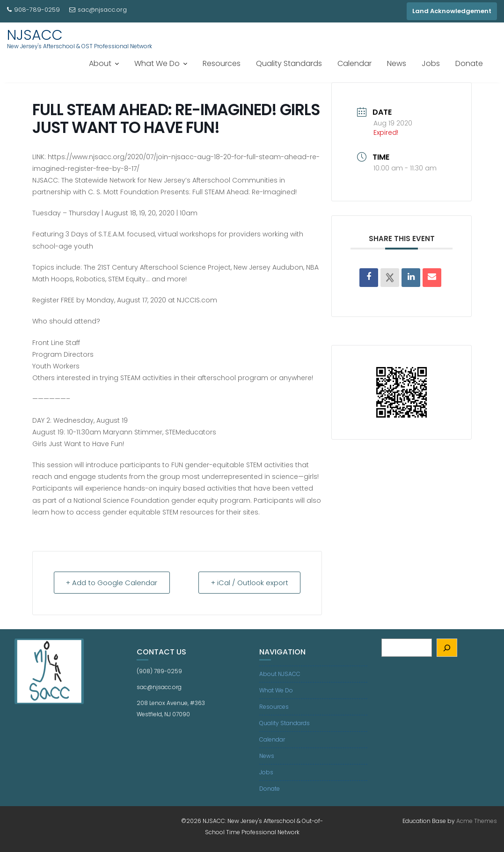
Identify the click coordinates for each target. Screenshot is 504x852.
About (100, 63)
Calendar (354, 63)
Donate (469, 63)
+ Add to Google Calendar (113, 583)
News (397, 63)
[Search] (447, 648)
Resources (222, 63)
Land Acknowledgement (452, 11)
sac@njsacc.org (98, 10)
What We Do (157, 63)
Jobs (431, 63)
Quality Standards (289, 63)
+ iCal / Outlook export (248, 583)
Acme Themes (477, 821)
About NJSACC (280, 674)
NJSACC (35, 35)
